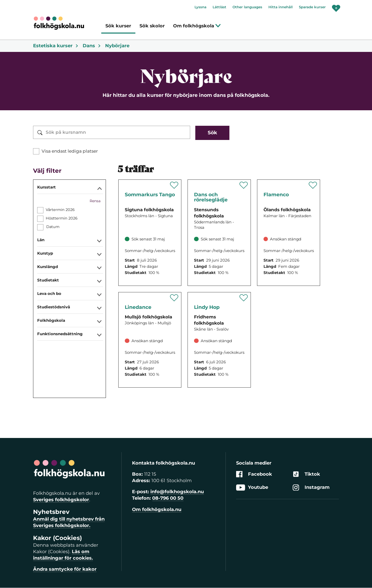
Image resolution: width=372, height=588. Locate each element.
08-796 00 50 (168, 498)
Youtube (252, 487)
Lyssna (200, 7)
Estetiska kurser (56, 46)
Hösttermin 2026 (62, 218)
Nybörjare (117, 46)
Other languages (247, 7)
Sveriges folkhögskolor (61, 500)
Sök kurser (118, 26)
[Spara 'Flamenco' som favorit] (313, 185)
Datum (53, 227)
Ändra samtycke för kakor (65, 569)
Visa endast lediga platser (70, 151)
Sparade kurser (312, 7)
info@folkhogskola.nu (177, 492)
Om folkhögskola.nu (157, 509)
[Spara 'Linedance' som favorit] (174, 298)
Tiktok (306, 474)
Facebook (254, 474)
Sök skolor (152, 26)
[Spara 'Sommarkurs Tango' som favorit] (174, 185)
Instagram (311, 487)
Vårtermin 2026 (60, 210)
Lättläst (219, 7)
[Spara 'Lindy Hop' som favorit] (244, 298)
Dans (92, 46)
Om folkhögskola (197, 26)
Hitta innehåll (281, 7)
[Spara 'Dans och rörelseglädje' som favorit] (244, 185)
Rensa (95, 201)
